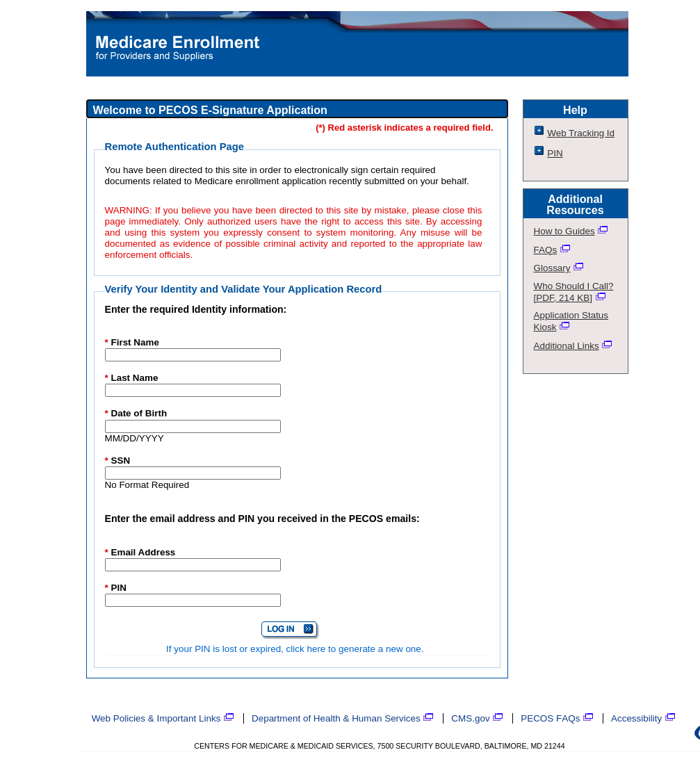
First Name (132, 342)
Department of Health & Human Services (343, 718)
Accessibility (643, 718)
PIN (116, 588)
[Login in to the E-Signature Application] (291, 630)
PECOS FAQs (557, 718)
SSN (118, 461)
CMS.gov (477, 718)
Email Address (140, 552)
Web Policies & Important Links (163, 718)
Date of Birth (136, 413)
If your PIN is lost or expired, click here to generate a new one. (295, 649)
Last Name (132, 378)
